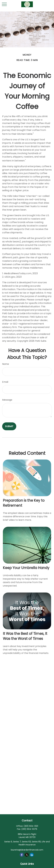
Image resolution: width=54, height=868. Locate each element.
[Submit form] (9, 426)
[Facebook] (22, 855)
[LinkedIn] (32, 855)
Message (7, 400)
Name (6, 364)
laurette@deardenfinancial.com (27, 850)
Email (5, 382)
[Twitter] (27, 855)
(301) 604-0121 (31, 826)
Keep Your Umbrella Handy (26, 568)
